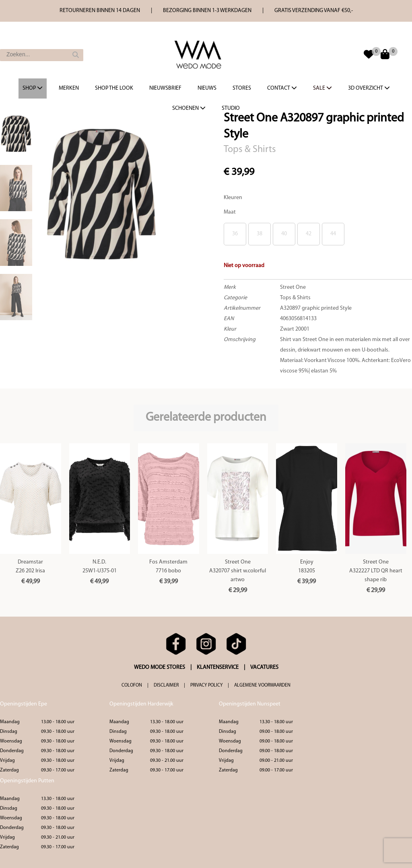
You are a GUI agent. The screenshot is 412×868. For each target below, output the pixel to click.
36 (235, 234)
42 (309, 234)
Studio (231, 108)
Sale (322, 88)
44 (333, 234)
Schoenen (189, 108)
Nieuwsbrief (165, 88)
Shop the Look (114, 88)
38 (260, 234)
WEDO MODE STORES (160, 667)
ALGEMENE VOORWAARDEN (262, 685)
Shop (33, 88)
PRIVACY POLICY (206, 685)
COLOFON (132, 685)
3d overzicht (369, 88)
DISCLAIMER (166, 685)
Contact (282, 88)
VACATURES (264, 667)
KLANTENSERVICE (218, 667)
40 (284, 234)
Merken (69, 88)
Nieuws (207, 88)
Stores (242, 88)
